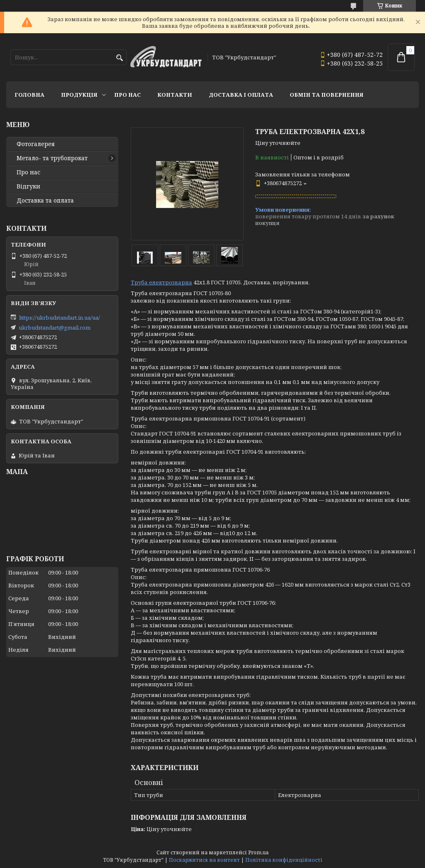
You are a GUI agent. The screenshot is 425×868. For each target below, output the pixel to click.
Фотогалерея (36, 144)
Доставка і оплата (241, 95)
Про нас (127, 95)
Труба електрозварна (161, 282)
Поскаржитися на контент (204, 860)
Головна (29, 95)
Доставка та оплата (45, 200)
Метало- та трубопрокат (52, 158)
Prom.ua (258, 852)
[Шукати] (119, 58)
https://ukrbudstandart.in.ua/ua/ (60, 318)
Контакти (175, 95)
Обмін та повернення (327, 95)
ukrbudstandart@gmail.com (55, 328)
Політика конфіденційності (284, 860)
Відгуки (28, 186)
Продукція (79, 95)
